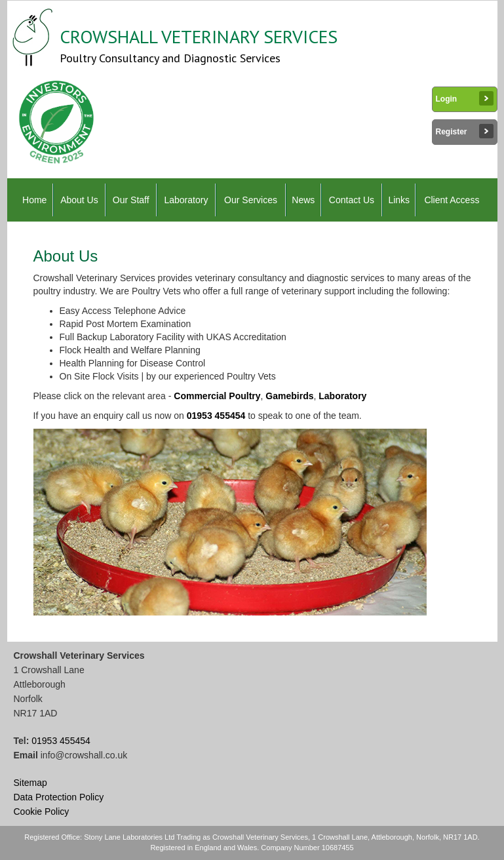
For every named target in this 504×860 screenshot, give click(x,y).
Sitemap (30, 783)
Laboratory (186, 200)
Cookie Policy (42, 811)
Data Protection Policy (59, 797)
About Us (79, 200)
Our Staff (131, 200)
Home (34, 200)
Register (465, 131)
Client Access (452, 200)
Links (399, 200)
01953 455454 (216, 416)
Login (465, 98)
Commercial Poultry (217, 396)
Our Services (251, 200)
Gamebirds (289, 396)
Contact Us (352, 200)
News (303, 200)
